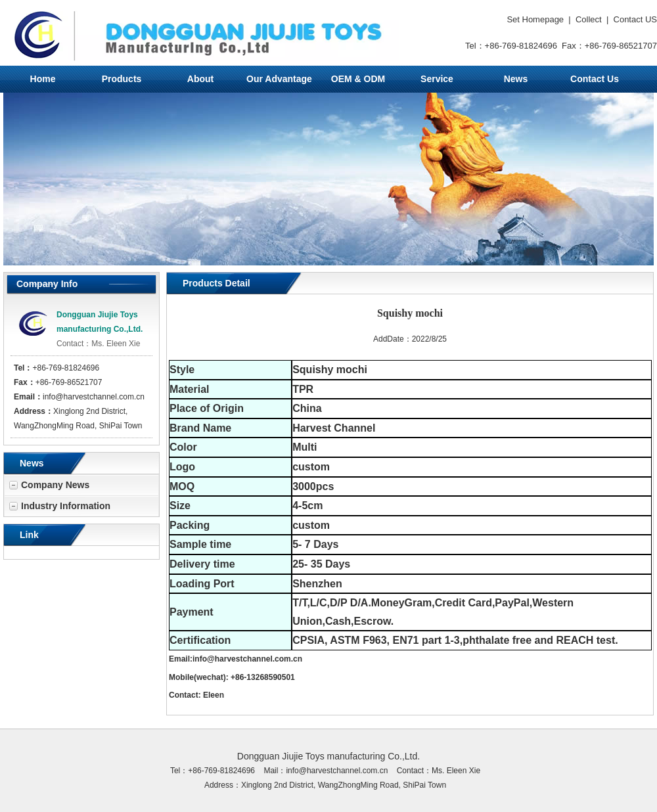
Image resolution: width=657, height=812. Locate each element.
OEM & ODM (358, 79)
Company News (55, 485)
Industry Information (66, 506)
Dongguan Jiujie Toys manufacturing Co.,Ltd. (328, 756)
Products (122, 79)
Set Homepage (535, 19)
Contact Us (595, 79)
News (516, 79)
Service (437, 79)
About (200, 79)
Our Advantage (279, 79)
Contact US (635, 19)
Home (43, 79)
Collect (589, 19)
